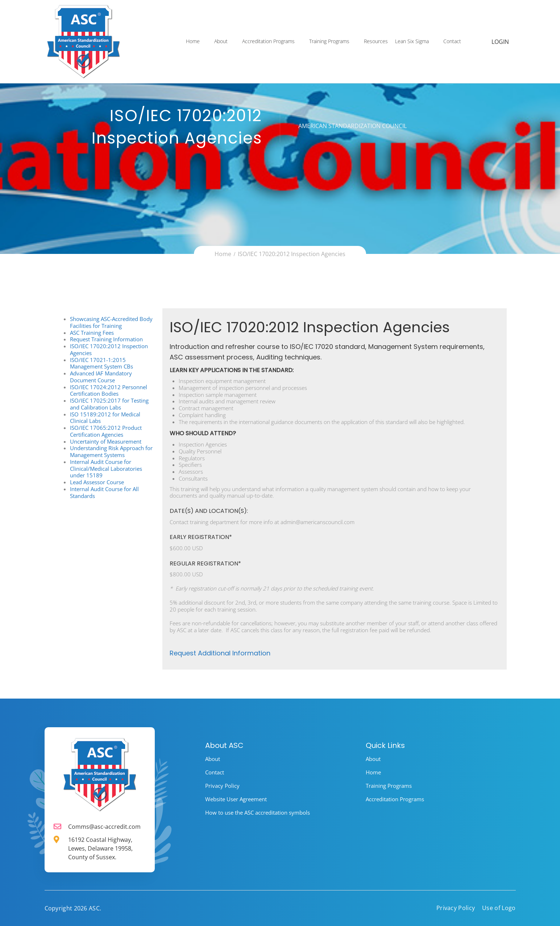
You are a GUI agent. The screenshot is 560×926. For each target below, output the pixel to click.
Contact (453, 42)
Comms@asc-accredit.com (104, 827)
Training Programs (330, 42)
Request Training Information (106, 339)
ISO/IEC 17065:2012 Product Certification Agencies (106, 431)
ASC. (95, 908)
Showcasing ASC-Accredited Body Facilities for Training (111, 322)
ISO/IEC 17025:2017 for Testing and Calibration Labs (109, 404)
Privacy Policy (222, 786)
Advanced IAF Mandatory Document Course (101, 377)
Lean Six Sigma (412, 42)
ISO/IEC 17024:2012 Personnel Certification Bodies (109, 390)
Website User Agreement (236, 799)
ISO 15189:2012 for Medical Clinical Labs (105, 418)
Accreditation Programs (269, 42)
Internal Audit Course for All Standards (104, 492)
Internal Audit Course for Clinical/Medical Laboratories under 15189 (106, 469)
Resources (376, 42)
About (221, 42)
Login (501, 42)
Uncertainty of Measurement (106, 441)
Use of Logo (499, 908)
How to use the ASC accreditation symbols (258, 812)
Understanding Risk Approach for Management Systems (111, 451)
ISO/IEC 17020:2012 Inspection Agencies (109, 349)
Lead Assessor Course (97, 482)
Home (193, 42)
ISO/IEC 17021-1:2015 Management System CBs (101, 363)
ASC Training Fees (92, 333)
